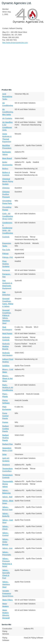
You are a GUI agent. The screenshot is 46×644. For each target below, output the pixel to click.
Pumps (5, 422)
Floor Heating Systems (6, 264)
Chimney (6, 188)
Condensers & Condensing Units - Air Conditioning (8, 228)
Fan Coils (6, 250)
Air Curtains (7, 118)
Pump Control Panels (5, 416)
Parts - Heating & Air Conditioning (8, 387)
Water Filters (7, 600)
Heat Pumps (7, 333)
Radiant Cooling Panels (6, 429)
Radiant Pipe (8, 444)
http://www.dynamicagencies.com (15, 43)
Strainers (6, 465)
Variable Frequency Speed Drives (8, 593)
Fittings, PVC (8, 257)
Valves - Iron (7, 548)
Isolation (6, 366)
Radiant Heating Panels (5, 438)
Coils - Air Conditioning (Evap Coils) (8, 216)
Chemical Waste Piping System (8, 181)
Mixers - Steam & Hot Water (7, 378)
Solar (4, 454)
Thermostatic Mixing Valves (8, 484)
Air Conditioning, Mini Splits (8, 112)
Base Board (7, 158)
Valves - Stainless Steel (6, 584)
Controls (6, 237)
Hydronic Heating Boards (6, 346)
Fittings (5, 254)
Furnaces (6, 270)
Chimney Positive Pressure (6, 194)
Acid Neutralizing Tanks (7, 96)
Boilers (5, 169)
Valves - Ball (7, 497)
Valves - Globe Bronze (6, 542)
